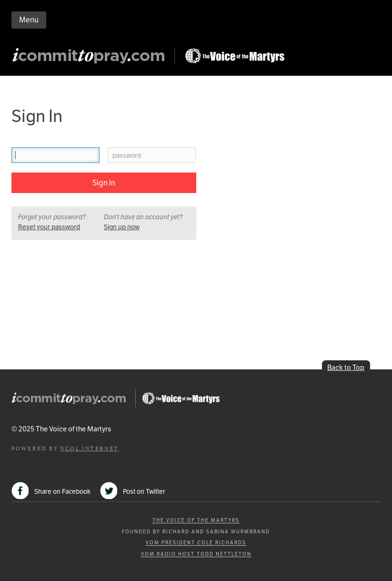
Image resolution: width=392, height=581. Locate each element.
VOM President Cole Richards (196, 543)
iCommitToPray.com (91, 58)
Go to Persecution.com (234, 56)
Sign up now (122, 227)
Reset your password (49, 227)
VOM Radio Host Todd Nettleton (196, 554)
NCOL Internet (89, 448)
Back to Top (346, 367)
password (127, 156)
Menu (29, 20)
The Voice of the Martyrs (196, 520)
